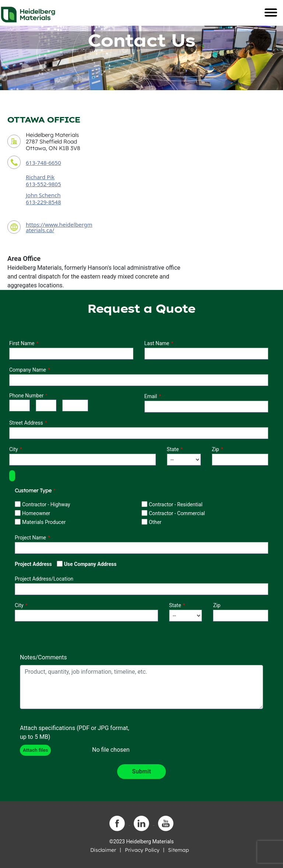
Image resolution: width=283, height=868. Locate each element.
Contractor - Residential (176, 504)
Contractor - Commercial (177, 513)
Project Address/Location (44, 579)
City (14, 449)
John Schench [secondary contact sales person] (43, 195)
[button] (12, 476)
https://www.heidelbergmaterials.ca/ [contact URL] (59, 227)
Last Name (157, 343)
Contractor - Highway (46, 504)
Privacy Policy (142, 850)
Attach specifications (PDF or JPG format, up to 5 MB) (74, 732)
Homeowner (36, 513)
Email (151, 396)
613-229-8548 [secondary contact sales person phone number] (43, 202)
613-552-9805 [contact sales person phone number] (43, 184)
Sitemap (179, 850)
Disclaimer (103, 850)
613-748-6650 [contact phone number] (43, 163)
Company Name (28, 370)
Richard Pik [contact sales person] (40, 177)
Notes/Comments (43, 657)
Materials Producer (44, 522)
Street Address (26, 423)
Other (155, 522)
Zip (216, 449)
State (173, 449)
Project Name (30, 538)
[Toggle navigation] (271, 13)
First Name (22, 343)
